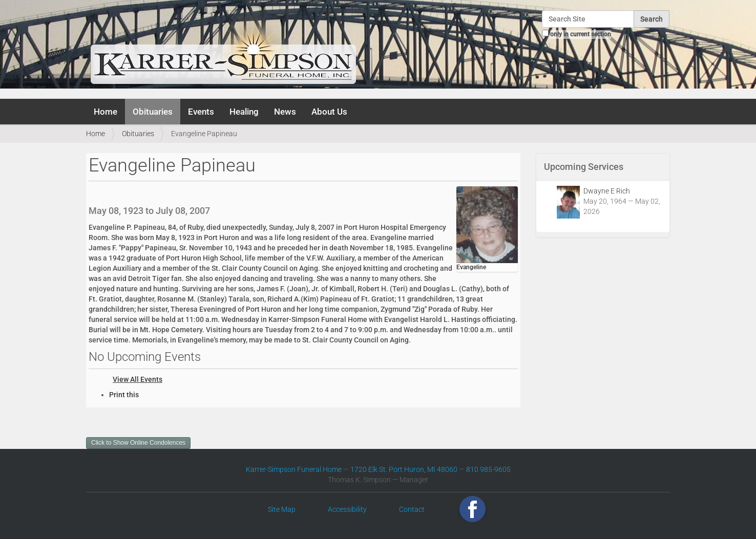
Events (201, 112)
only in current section (581, 34)
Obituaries (153, 112)
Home (106, 112)
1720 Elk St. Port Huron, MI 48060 (404, 469)
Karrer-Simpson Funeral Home (294, 469)
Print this (124, 395)
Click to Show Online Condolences (138, 443)
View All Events (138, 379)
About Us (329, 112)
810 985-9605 (488, 469)
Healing (244, 112)
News (285, 112)
